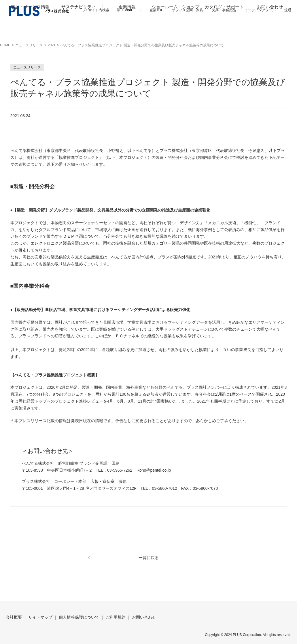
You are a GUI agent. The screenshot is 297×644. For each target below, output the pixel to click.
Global (127, 10)
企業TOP (156, 10)
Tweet (253, 115)
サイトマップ (40, 617)
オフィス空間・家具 (188, 10)
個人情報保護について (79, 617)
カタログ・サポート (224, 25)
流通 (288, 10)
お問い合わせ (270, 25)
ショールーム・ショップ (176, 25)
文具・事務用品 (224, 10)
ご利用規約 (116, 617)
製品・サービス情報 (30, 25)
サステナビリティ (79, 25)
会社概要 (14, 617)
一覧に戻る (149, 558)
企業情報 (127, 25)
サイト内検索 (99, 10)
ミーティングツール (260, 10)
